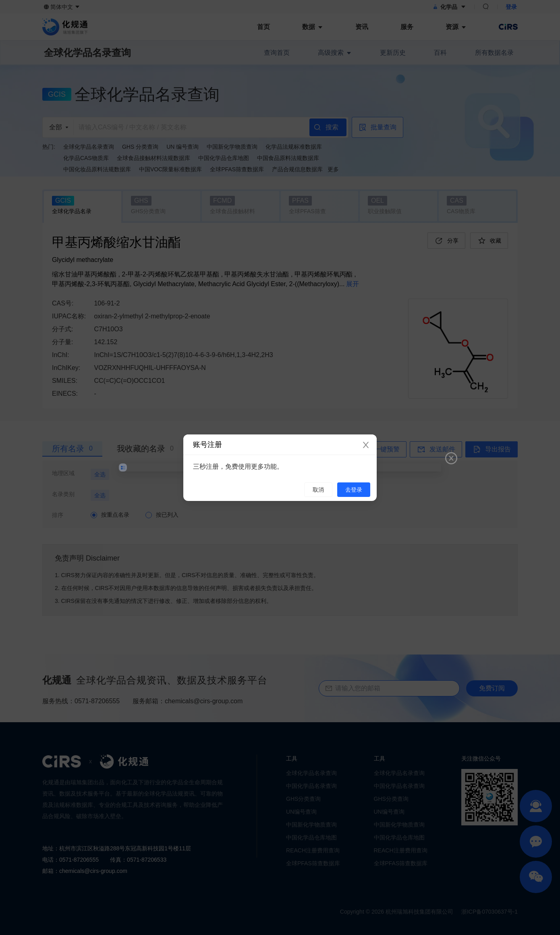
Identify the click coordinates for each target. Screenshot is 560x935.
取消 (318, 490)
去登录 (354, 490)
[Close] (366, 445)
